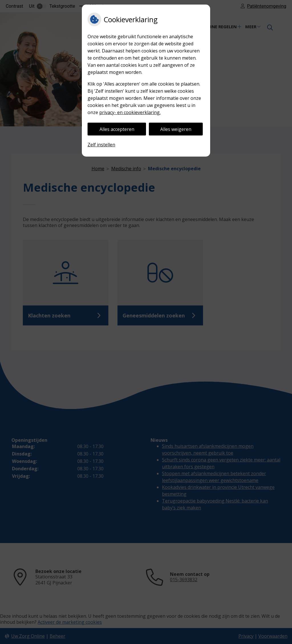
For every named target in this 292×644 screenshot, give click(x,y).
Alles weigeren (176, 129)
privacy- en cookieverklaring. (130, 112)
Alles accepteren (117, 129)
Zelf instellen (101, 145)
